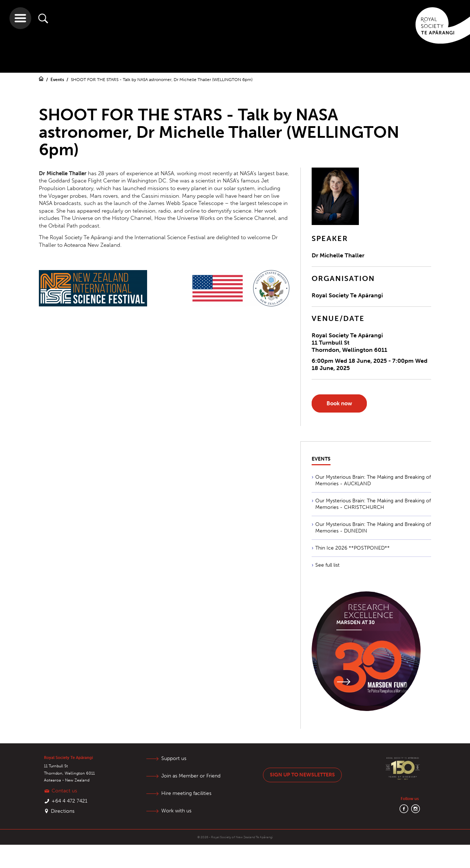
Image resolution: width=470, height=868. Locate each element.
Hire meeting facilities (186, 793)
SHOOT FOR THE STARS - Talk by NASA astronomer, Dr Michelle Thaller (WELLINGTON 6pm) (162, 80)
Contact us (64, 791)
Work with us (176, 811)
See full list (327, 565)
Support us (174, 758)
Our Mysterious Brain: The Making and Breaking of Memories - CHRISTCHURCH (373, 504)
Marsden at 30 (356, 622)
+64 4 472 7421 (70, 801)
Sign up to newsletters (302, 775)
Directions (63, 811)
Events (58, 80)
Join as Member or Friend (191, 776)
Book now (339, 403)
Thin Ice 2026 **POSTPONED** (352, 548)
